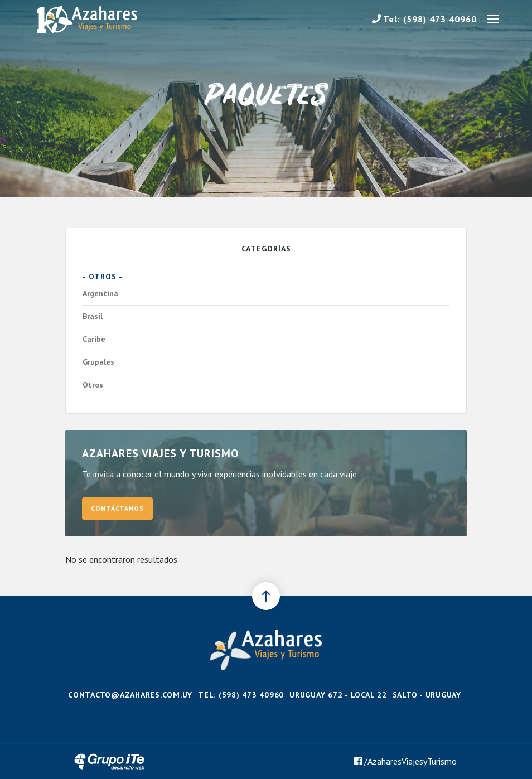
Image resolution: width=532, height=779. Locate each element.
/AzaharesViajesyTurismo (405, 761)
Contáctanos (117, 508)
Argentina (263, 294)
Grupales (263, 362)
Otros (263, 385)
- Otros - (103, 277)
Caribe (263, 340)
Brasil (263, 317)
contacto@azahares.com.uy (130, 695)
